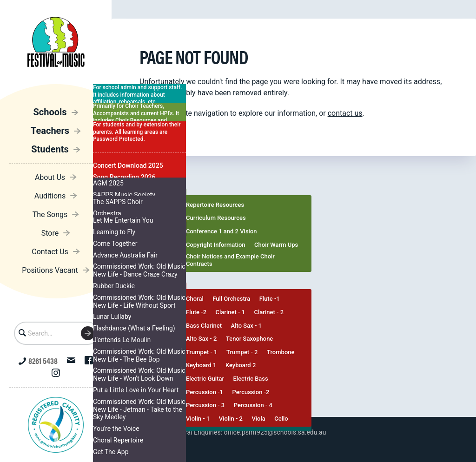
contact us (345, 113)
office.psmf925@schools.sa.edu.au (275, 432)
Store (50, 233)
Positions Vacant (50, 270)
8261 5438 (38, 360)
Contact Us (50, 252)
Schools (50, 112)
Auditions (50, 196)
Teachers (50, 131)
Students (50, 149)
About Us (50, 177)
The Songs (50, 214)
